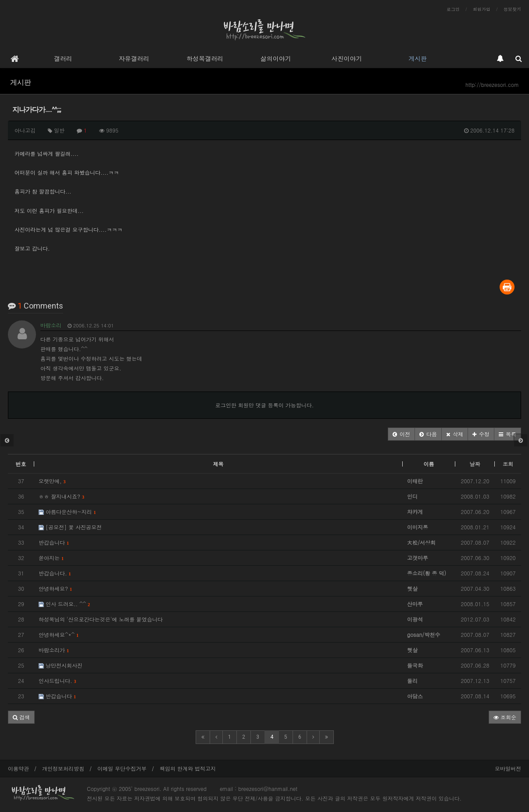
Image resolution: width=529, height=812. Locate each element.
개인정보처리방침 (63, 768)
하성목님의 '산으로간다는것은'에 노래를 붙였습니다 (101, 619)
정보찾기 (512, 9)
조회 (508, 464)
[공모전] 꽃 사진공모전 (70, 527)
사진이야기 (347, 58)
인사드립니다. (57, 681)
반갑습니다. (55, 573)
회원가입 (482, 9)
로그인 (453, 9)
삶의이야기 (276, 58)
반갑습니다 (54, 542)
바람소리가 (54, 650)
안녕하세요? (55, 588)
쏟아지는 (51, 558)
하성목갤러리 (205, 58)
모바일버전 (508, 768)
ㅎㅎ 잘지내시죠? (61, 496)
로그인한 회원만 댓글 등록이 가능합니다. (265, 405)
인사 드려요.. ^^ (64, 604)
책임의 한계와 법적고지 (188, 768)
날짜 (475, 464)
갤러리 (63, 58)
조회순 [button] (505, 717)
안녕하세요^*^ (59, 634)
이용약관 (18, 768)
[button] (401, 434)
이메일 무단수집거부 (122, 768)
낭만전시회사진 (61, 665)
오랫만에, (52, 481)
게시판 (418, 58)
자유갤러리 (134, 58)
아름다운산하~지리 (67, 512)
